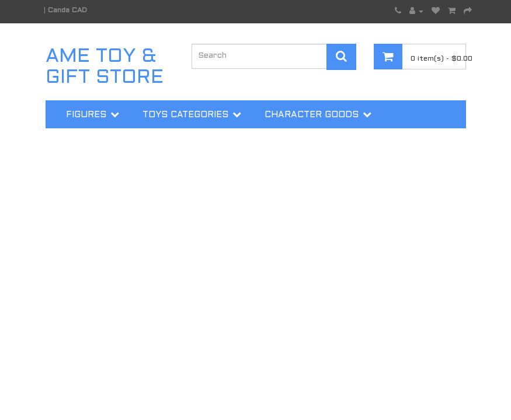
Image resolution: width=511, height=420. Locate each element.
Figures (86, 115)
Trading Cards (105, 144)
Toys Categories (185, 115)
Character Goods (312, 115)
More (193, 144)
